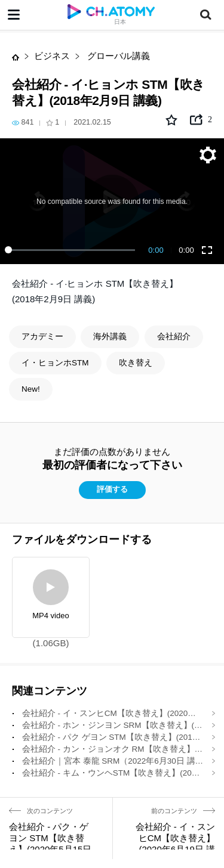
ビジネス (52, 56)
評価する (112, 489)
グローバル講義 (117, 56)
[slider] (72, 250)
